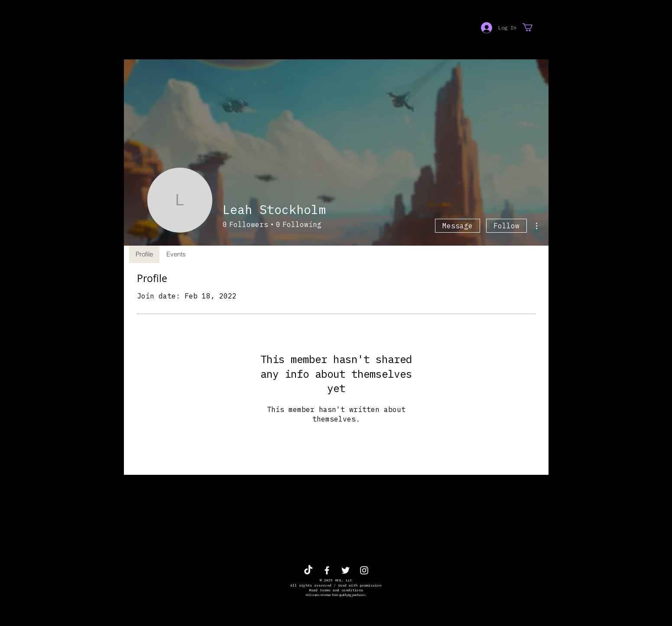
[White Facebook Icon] (327, 570)
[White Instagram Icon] (364, 570)
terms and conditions (341, 590)
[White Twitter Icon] (346, 570)
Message (458, 226)
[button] (532, 27)
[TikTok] (308, 570)
